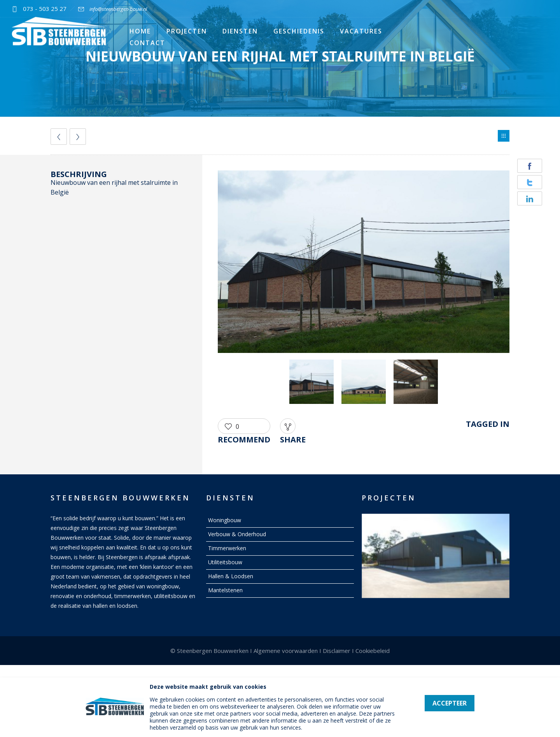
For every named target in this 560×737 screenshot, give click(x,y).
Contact (147, 43)
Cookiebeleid (373, 651)
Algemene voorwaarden (286, 651)
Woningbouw (225, 520)
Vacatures (361, 31)
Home (140, 31)
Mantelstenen (225, 590)
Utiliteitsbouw (225, 562)
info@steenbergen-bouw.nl (118, 9)
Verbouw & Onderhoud (237, 534)
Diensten (240, 31)
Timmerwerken (227, 548)
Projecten (187, 31)
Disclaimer (337, 651)
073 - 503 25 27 (45, 9)
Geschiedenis (299, 31)
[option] (364, 263)
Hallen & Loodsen (231, 576)
